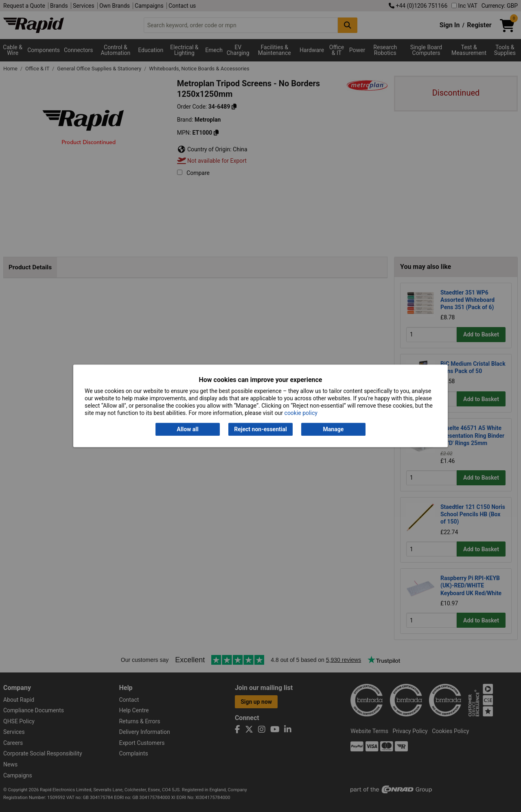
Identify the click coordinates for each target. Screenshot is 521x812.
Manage (334, 429)
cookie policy (301, 413)
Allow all (187, 429)
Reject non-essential (260, 429)
